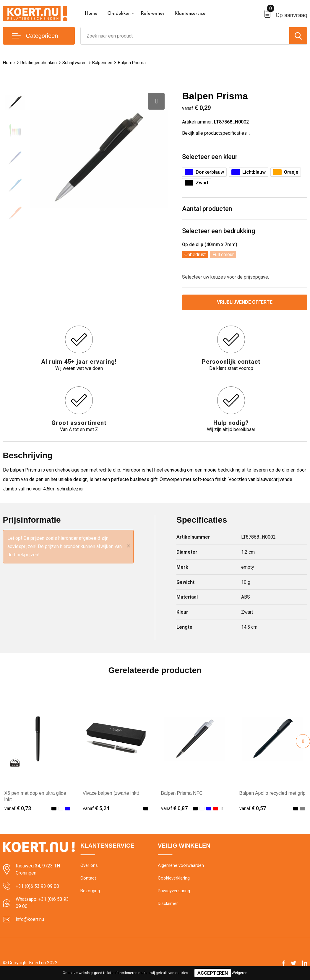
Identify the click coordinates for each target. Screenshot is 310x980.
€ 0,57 (253, 808)
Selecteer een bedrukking (219, 231)
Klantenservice (190, 14)
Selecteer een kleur (210, 157)
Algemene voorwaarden (181, 865)
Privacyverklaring (174, 891)
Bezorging (90, 891)
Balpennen (102, 63)
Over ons (89, 865)
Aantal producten (207, 209)
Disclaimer (168, 903)
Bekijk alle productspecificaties (216, 133)
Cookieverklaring (174, 878)
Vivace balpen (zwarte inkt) (111, 793)
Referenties (152, 14)
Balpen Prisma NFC (182, 793)
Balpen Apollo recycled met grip (272, 793)
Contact (88, 878)
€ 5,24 (96, 808)
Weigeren (240, 973)
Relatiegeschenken (39, 63)
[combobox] (185, 36)
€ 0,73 (18, 808)
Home (91, 14)
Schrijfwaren (74, 63)
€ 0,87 (174, 808)
